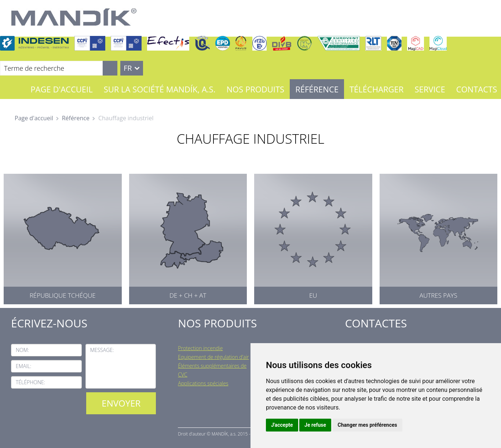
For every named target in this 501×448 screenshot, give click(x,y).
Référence (317, 89)
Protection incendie (200, 348)
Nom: (22, 350)
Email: (23, 366)
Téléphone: (30, 382)
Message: (102, 350)
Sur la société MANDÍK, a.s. (160, 89)
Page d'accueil (61, 89)
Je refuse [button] (315, 425)
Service (430, 89)
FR (128, 68)
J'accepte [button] (282, 425)
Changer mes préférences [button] (367, 425)
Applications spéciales (203, 383)
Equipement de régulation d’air (213, 357)
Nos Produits (255, 89)
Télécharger (376, 89)
